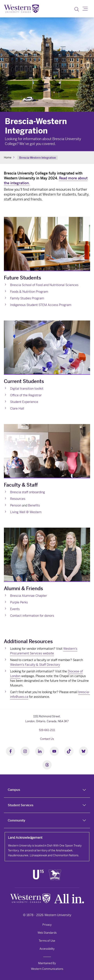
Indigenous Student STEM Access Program (41, 305)
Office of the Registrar (26, 395)
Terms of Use (47, 941)
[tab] (47, 790)
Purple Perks (19, 602)
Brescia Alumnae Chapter (29, 596)
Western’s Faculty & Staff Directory (35, 665)
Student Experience (24, 402)
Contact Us (47, 739)
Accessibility (47, 949)
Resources (18, 499)
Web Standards (47, 933)
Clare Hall (17, 409)
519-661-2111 (47, 730)
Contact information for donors (32, 616)
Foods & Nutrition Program (29, 292)
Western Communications (47, 969)
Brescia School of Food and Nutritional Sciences (44, 285)
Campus (14, 790)
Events (15, 609)
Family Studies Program (27, 298)
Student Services (21, 805)
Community (17, 820)
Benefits (34, 505)
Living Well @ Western (26, 512)
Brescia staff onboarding (28, 492)
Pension (16, 505)
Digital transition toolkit (27, 389)
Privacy (47, 925)
